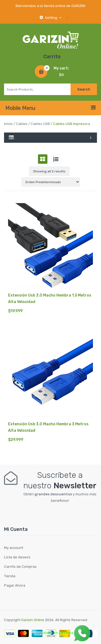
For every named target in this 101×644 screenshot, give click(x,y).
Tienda (10, 576)
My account (14, 548)
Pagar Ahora (15, 585)
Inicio (8, 124)
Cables (22, 124)
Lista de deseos (17, 557)
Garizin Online (33, 620)
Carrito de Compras (20, 567)
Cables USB (40, 124)
